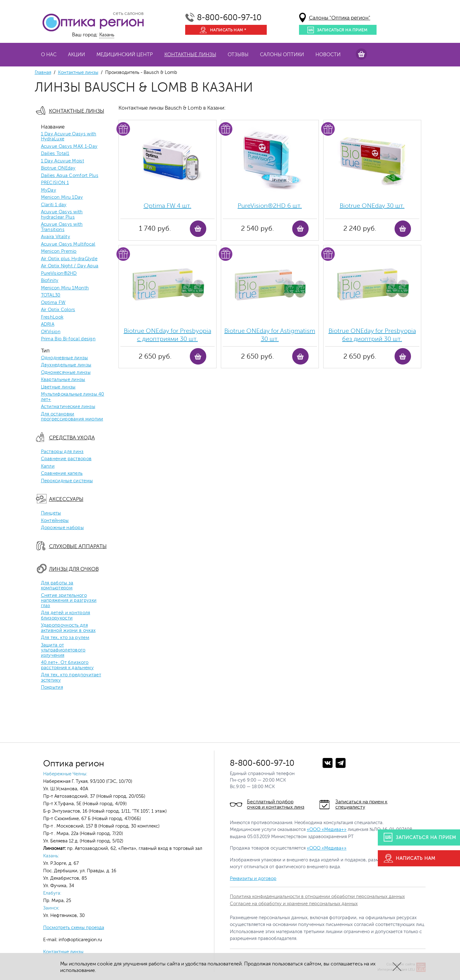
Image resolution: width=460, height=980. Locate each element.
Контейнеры (55, 521)
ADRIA (48, 324)
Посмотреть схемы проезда (74, 928)
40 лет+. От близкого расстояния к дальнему (67, 665)
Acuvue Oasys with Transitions (62, 227)
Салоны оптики (282, 55)
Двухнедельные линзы (66, 365)
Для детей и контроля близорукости (66, 616)
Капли (48, 466)
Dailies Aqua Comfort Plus (70, 176)
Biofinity (50, 281)
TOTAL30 (51, 295)
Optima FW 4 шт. (167, 206)
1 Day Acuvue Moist (63, 161)
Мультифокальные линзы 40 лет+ (73, 397)
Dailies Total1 (55, 154)
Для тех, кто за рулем (65, 638)
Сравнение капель (62, 474)
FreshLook (52, 317)
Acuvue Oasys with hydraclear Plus (62, 215)
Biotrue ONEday (58, 168)
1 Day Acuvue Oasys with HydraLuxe (69, 137)
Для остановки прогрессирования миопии (72, 417)
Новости (328, 55)
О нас (49, 55)
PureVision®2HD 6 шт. (270, 206)
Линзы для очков (74, 569)
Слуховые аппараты (78, 546)
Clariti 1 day (54, 205)
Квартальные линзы (63, 380)
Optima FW (53, 303)
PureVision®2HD (59, 274)
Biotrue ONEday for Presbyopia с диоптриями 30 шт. (167, 335)
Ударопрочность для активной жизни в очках (68, 628)
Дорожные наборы (63, 528)
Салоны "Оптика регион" (340, 18)
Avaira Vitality (56, 237)
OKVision (51, 332)
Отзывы (238, 55)
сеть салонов (128, 13)
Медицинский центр (125, 55)
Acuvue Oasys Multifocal (68, 244)
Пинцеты (51, 513)
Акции (76, 55)
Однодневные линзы (65, 358)
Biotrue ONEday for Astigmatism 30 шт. (270, 335)
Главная (43, 73)
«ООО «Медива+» (327, 830)
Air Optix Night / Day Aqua (70, 266)
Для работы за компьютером (57, 586)
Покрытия (52, 687)
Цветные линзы (58, 387)
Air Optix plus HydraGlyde (69, 259)
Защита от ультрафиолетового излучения (63, 650)
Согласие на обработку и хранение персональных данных (294, 904)
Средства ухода (72, 438)
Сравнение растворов (66, 459)
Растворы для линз (62, 452)
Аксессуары (66, 499)
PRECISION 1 (55, 183)
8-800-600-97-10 (229, 18)
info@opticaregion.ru (80, 940)
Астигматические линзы (68, 407)
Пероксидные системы (67, 481)
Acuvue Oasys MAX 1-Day (69, 147)
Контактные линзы (190, 55)
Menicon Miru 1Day (62, 197)
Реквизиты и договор (253, 879)
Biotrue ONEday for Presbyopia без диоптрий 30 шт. (372, 335)
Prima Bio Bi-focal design (68, 339)
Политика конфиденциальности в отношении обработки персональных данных (317, 897)
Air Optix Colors (58, 310)
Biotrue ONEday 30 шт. (372, 206)
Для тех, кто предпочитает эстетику (71, 678)
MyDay (49, 190)
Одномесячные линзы (66, 373)
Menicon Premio (59, 252)
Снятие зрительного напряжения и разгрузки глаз (69, 601)
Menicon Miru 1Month (65, 288)
